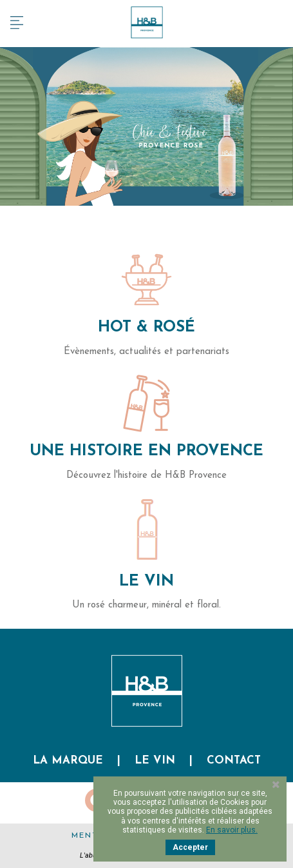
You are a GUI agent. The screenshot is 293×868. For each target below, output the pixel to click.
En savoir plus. (232, 830)
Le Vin (146, 582)
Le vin (155, 761)
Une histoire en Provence (146, 451)
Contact (234, 761)
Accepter (190, 847)
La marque (68, 761)
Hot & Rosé (146, 328)
